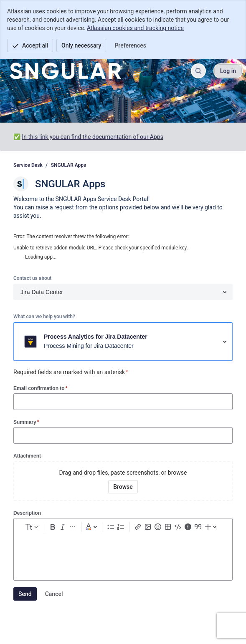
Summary (26, 422)
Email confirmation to (40, 388)
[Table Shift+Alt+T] (168, 527)
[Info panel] (188, 527)
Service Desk (28, 165)
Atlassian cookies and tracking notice (135, 28)
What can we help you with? (44, 317)
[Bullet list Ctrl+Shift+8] (111, 527)
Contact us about (32, 278)
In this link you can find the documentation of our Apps (92, 137)
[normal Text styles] (31, 527)
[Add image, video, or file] (148, 527)
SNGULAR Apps (69, 165)
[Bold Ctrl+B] (53, 527)
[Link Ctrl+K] (138, 527)
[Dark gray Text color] (92, 527)
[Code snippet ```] (178, 527)
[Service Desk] (65, 71)
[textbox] (123, 551)
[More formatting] (73, 527)
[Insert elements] (212, 527)
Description (27, 513)
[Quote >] (198, 527)
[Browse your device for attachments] (123, 487)
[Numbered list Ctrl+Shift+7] (121, 527)
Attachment (27, 456)
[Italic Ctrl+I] (63, 527)
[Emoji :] (158, 527)
